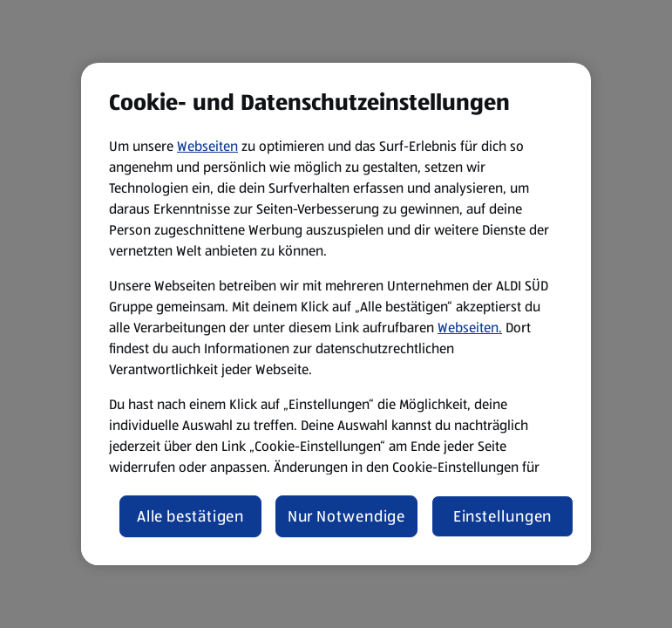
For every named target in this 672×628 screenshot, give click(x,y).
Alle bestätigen (191, 516)
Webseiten (207, 146)
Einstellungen (503, 516)
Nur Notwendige (347, 516)
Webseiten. (470, 328)
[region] (336, 314)
